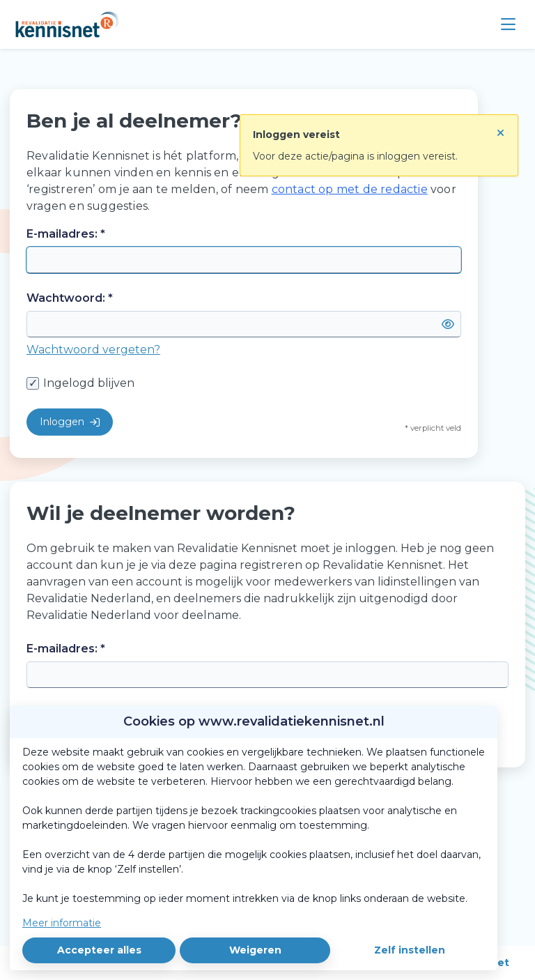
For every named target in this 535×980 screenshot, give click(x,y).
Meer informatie (62, 923)
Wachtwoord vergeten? (93, 350)
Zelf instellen (410, 950)
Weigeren (255, 950)
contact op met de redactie (350, 189)
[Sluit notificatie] (501, 128)
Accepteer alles (99, 950)
